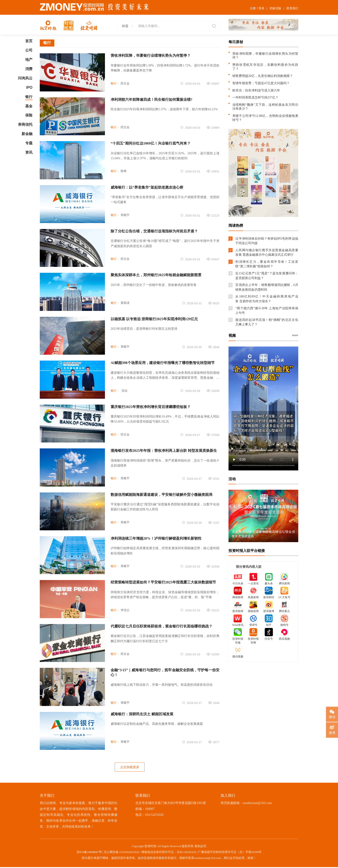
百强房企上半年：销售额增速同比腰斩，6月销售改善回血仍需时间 (267, 287)
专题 (29, 143)
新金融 (27, 134)
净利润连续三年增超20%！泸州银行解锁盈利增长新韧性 (156, 538)
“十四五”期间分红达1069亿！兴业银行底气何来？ (151, 143)
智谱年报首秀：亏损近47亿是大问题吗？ (261, 83)
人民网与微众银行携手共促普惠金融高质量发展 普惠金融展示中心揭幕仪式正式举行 (267, 252)
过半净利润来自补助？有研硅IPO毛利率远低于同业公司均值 (267, 241)
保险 (29, 115)
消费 (29, 69)
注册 (253, 8)
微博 (332, 733)
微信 (332, 717)
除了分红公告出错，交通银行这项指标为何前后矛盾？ (154, 231)
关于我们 (47, 796)
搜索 (214, 26)
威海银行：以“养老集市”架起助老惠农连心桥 (147, 187)
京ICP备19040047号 (89, 853)
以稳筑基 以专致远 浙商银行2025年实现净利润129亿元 (154, 319)
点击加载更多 (130, 767)
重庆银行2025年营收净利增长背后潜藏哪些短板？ (151, 407)
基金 (29, 106)
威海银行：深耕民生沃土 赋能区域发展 (142, 714)
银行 (29, 97)
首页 (29, 41)
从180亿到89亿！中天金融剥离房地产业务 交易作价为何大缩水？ (267, 299)
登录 (261, 8)
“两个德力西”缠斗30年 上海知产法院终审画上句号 (267, 311)
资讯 (29, 152)
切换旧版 (275, 8)
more (295, 335)
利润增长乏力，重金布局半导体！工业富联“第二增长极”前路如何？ (267, 264)
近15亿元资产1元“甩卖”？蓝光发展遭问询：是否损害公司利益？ (267, 276)
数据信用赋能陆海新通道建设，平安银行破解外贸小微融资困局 (162, 495)
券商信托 (25, 124)
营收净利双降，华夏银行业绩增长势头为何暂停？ (151, 55)
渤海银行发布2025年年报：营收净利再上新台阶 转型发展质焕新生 (164, 451)
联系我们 (292, 8)
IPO (29, 87)
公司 (29, 50)
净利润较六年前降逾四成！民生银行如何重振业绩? (152, 100)
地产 (29, 60)
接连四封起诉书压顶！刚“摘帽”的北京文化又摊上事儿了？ (267, 322)
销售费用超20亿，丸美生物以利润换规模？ (263, 76)
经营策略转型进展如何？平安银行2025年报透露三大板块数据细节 (163, 582)
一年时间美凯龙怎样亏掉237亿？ (255, 97)
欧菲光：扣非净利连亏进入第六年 (256, 90)
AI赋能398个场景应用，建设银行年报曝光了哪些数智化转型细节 (163, 363)
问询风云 (25, 78)
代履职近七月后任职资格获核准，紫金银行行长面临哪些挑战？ (162, 626)
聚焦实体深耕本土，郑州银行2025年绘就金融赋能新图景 (156, 275)
